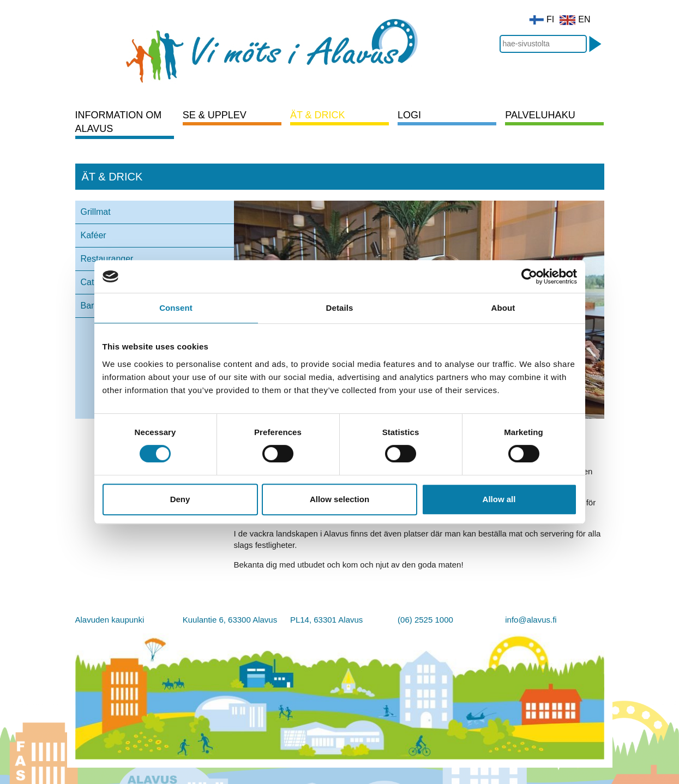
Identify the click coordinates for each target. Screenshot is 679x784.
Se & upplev (215, 115)
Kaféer (94, 235)
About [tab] (503, 308)
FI (542, 19)
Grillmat (96, 212)
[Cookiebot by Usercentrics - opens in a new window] (529, 276)
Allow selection (339, 499)
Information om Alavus (119, 122)
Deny (180, 499)
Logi (409, 115)
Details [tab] (340, 308)
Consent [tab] (176, 308)
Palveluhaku (540, 115)
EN (575, 19)
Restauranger (107, 259)
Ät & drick (318, 115)
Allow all (499, 499)
